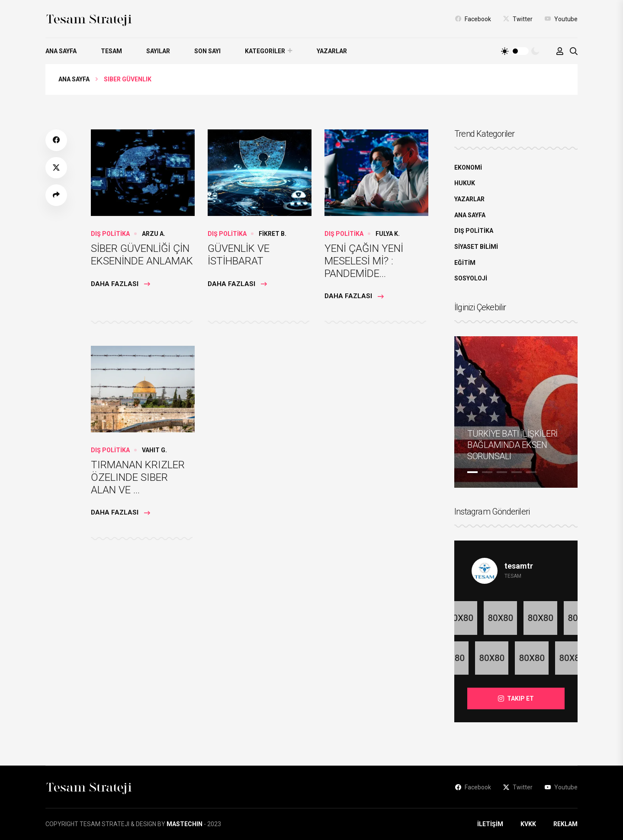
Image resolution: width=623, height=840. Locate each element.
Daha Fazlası (120, 284)
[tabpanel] (516, 412)
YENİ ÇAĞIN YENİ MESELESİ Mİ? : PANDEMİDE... (364, 261)
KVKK (528, 824)
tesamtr (519, 566)
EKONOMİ (468, 167)
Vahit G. (154, 450)
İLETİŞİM (490, 824)
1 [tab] (472, 472)
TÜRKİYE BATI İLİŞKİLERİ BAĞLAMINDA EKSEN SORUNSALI (512, 445)
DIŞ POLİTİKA (110, 234)
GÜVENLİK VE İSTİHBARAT (239, 255)
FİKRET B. (273, 234)
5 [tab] (531, 472)
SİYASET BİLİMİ (476, 247)
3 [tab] (502, 472)
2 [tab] (487, 472)
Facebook (473, 19)
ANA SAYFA (61, 51)
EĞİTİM (465, 263)
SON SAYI (207, 51)
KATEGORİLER (265, 51)
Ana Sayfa (74, 79)
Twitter (518, 19)
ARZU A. (154, 234)
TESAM (111, 51)
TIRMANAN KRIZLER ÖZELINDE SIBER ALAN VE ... (138, 477)
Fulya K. (388, 234)
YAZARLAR (332, 51)
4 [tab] (517, 472)
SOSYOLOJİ (471, 278)
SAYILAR (158, 51)
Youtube (561, 19)
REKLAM (565, 824)
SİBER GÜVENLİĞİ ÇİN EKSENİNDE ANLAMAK (142, 255)
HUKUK (465, 183)
